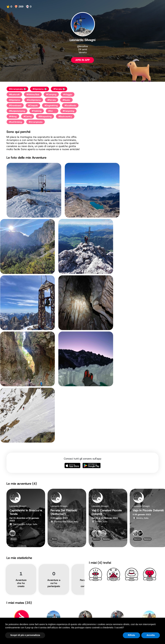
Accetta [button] (151, 635)
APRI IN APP (82, 60)
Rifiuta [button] (131, 635)
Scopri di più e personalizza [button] (25, 635)
